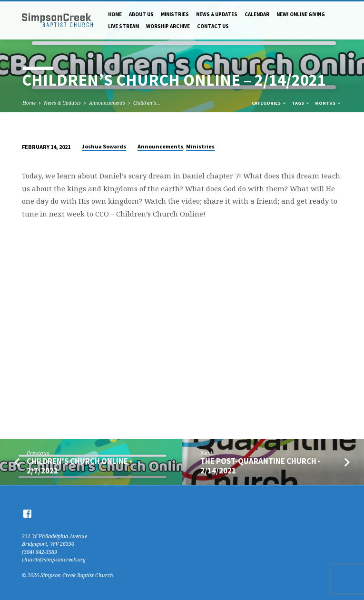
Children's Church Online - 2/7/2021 (79, 466)
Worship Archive (168, 26)
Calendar (257, 14)
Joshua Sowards (104, 146)
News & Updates (217, 14)
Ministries (175, 14)
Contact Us (213, 26)
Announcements (107, 103)
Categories (269, 103)
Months (328, 103)
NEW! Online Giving (301, 14)
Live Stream (123, 26)
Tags (301, 103)
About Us (141, 14)
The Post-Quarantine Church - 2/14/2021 (261, 466)
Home (115, 14)
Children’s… (147, 103)
